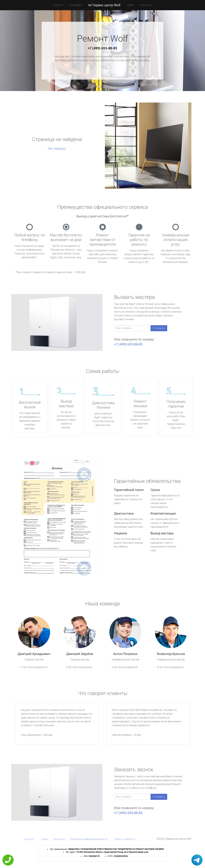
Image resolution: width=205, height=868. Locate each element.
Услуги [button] (57, 5)
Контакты (146, 5)
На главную (57, 149)
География (76, 5)
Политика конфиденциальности (89, 839)
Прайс (131, 5)
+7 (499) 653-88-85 (102, 48)
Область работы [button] (124, 839)
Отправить (159, 328)
